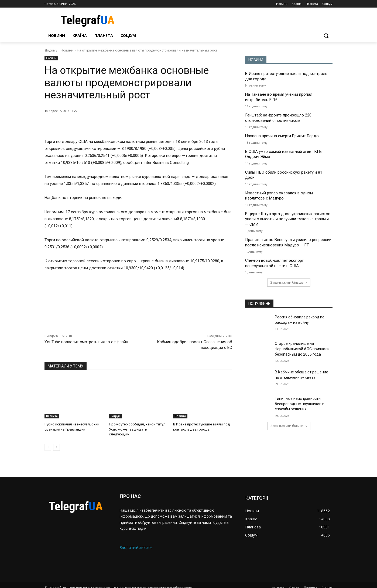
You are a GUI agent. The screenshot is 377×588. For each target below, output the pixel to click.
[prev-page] (48, 442)
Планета (52, 416)
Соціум (115, 416)
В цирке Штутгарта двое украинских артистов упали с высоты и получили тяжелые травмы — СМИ (288, 219)
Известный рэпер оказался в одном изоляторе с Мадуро (279, 196)
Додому (51, 50)
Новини (67, 50)
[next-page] (56, 442)
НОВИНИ (256, 60)
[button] (326, 36)
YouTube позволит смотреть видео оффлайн (86, 342)
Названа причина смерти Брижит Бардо (282, 136)
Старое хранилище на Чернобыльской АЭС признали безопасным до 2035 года (302, 349)
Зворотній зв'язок (136, 542)
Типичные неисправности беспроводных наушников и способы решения (300, 404)
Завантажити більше (289, 282)
